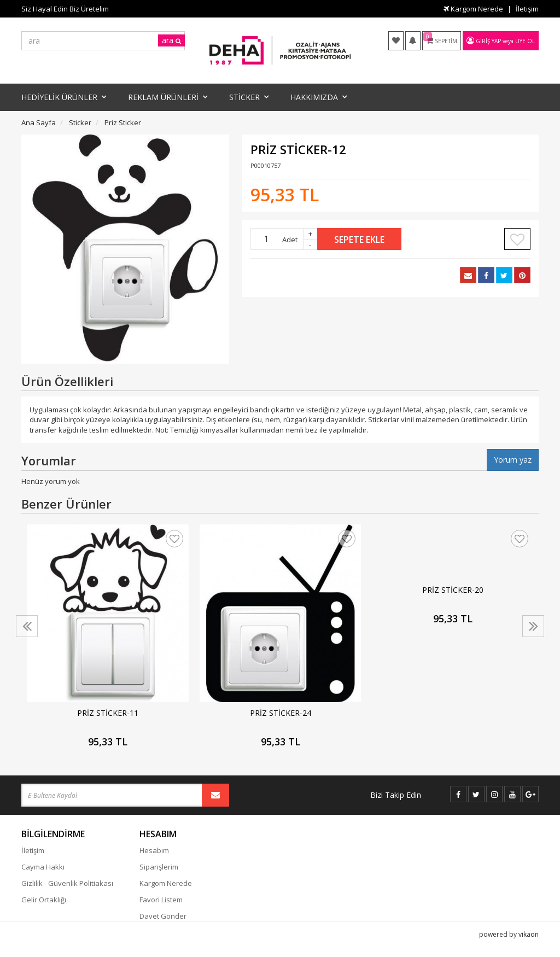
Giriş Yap (488, 41)
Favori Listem (161, 900)
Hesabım (154, 850)
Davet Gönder (163, 916)
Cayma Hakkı (43, 867)
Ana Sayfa (39, 122)
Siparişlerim (159, 867)
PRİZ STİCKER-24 (281, 713)
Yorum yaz (513, 460)
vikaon (529, 949)
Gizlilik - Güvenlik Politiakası (67, 883)
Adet (290, 240)
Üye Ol (525, 41)
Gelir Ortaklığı (44, 900)
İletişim (527, 9)
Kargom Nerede (473, 9)
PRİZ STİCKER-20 (453, 590)
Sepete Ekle (359, 240)
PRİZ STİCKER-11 (108, 713)
